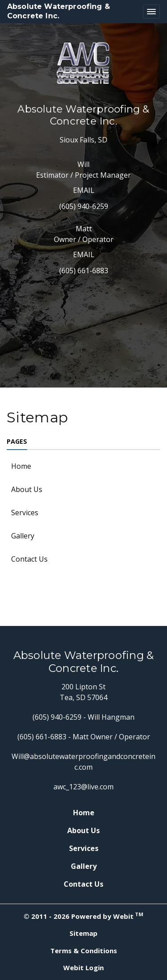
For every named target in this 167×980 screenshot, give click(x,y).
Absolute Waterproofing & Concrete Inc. (59, 11)
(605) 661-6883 (84, 271)
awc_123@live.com (83, 787)
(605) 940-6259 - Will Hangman (83, 717)
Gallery (23, 536)
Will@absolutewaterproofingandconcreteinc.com (83, 762)
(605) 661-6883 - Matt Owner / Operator (84, 737)
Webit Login (83, 967)
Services (25, 513)
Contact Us (29, 559)
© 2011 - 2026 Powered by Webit (83, 916)
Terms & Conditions (84, 951)
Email (84, 190)
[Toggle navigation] (151, 12)
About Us (27, 489)
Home (21, 466)
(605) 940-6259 (84, 206)
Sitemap (83, 933)
